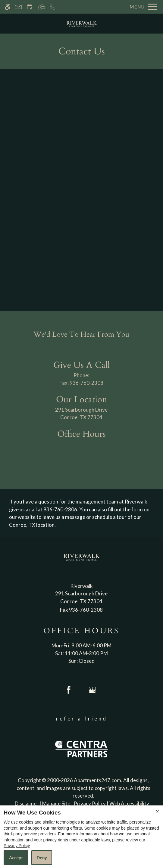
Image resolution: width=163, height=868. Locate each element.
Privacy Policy (17, 846)
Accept (16, 858)
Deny (42, 858)
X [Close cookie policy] (157, 812)
